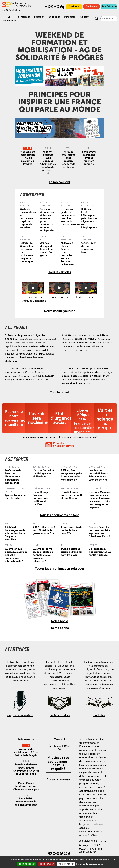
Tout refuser (47, 864)
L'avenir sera (38, 418)
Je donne (91, 7)
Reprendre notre (16, 418)
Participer (70, 17)
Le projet (39, 17)
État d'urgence (61, 418)
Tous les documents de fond (59, 515)
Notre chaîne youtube (60, 311)
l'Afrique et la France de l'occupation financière (84, 421)
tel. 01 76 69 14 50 (11, 10)
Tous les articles (60, 272)
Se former (54, 17)
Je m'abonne (109, 7)
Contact (85, 17)
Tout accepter (27, 864)
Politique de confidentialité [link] (89, 864)
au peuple (105, 419)
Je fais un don (60, 715)
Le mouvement (59, 182)
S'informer (24, 17)
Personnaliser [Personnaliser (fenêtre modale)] (66, 864)
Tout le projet (59, 392)
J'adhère (74, 7)
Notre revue (59, 621)
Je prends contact (20, 715)
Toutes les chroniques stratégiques (60, 569)
